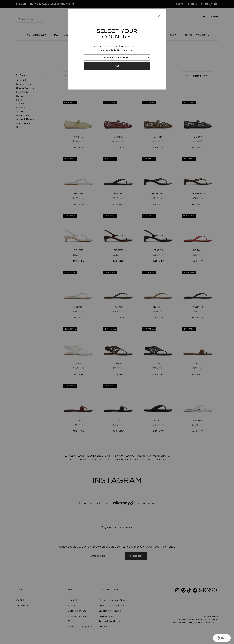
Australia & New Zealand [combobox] (117, 58)
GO (117, 66)
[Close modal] (159, 16)
